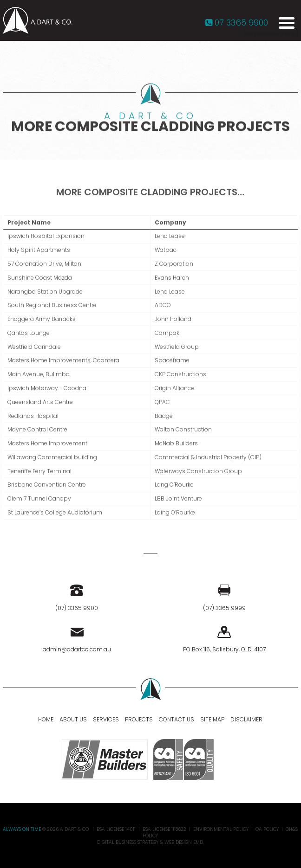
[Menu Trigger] (287, 22)
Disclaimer (246, 719)
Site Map (212, 719)
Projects (139, 719)
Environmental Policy (221, 829)
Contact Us (177, 719)
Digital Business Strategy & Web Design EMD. (150, 842)
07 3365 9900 (237, 23)
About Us (73, 719)
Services (106, 719)
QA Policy (267, 829)
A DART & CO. (75, 829)
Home (46, 719)
